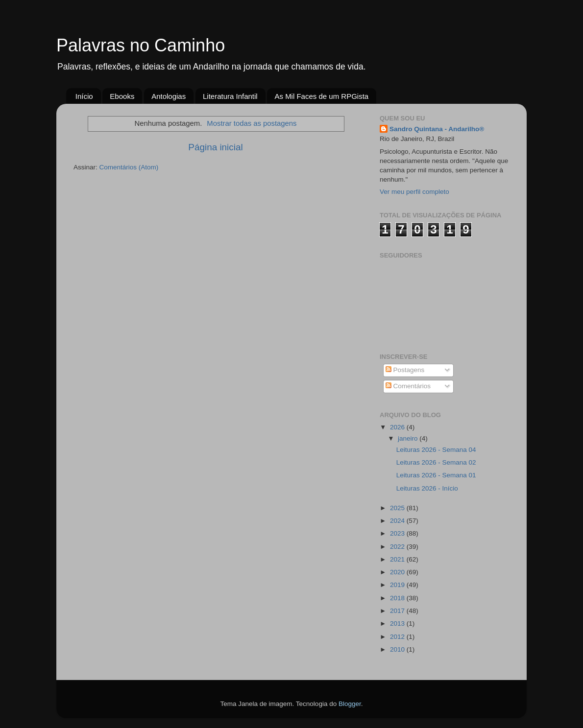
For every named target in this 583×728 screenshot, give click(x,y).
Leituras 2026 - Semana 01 (436, 475)
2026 (398, 427)
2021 (398, 559)
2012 (398, 637)
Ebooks (122, 96)
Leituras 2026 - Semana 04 (436, 450)
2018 (398, 598)
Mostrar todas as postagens (252, 123)
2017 (398, 611)
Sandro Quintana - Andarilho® (437, 129)
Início (84, 96)
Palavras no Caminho (141, 45)
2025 (398, 508)
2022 (398, 547)
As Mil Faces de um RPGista (321, 96)
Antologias (169, 96)
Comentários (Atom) (129, 167)
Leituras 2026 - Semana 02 (436, 462)
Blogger (350, 704)
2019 (398, 585)
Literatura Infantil (230, 96)
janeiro (409, 438)
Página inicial (215, 147)
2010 (398, 649)
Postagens (405, 370)
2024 (398, 521)
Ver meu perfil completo (414, 192)
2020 (398, 572)
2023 (398, 533)
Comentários (408, 386)
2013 (398, 623)
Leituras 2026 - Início (427, 488)
